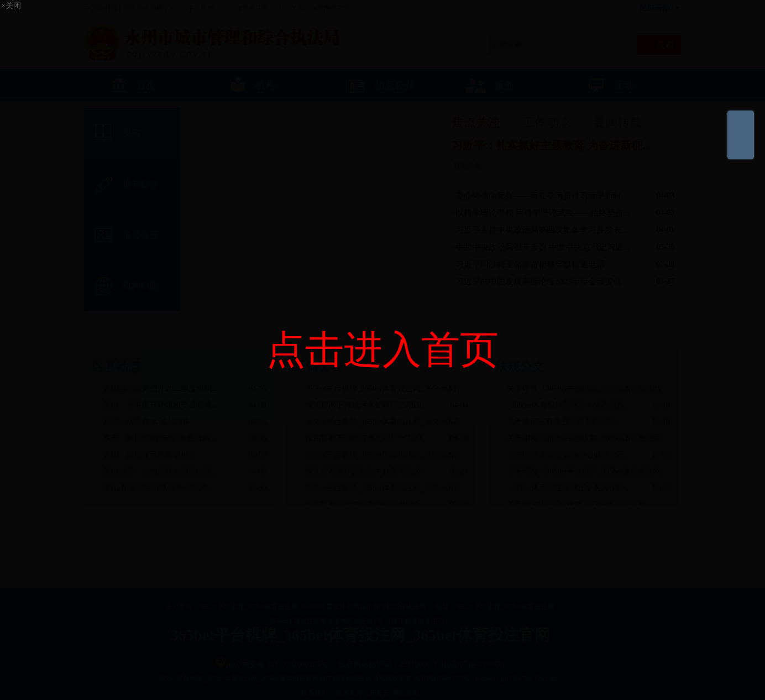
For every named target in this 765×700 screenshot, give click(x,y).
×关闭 (11, 6)
